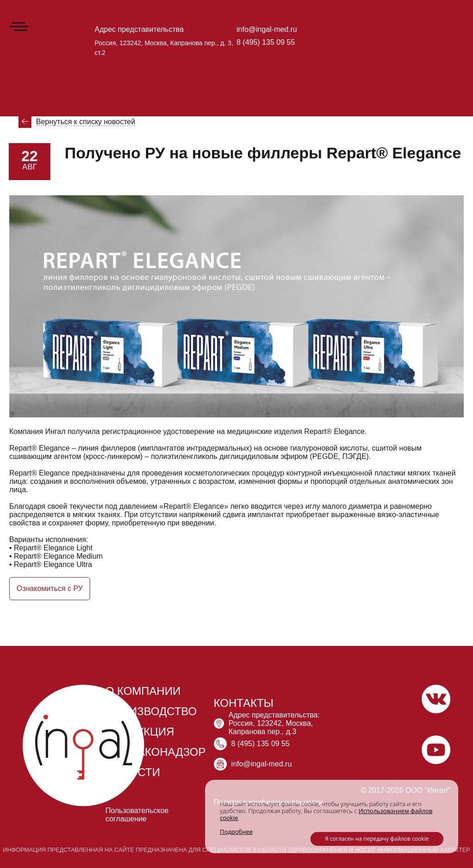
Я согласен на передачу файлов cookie (377, 839)
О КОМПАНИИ (143, 691)
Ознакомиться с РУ (50, 588)
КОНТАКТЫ (244, 703)
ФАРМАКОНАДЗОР (155, 752)
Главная (22, 50)
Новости (65, 102)
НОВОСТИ (133, 772)
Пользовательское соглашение (137, 815)
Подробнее (236, 832)
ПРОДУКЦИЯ (140, 732)
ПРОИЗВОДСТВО (151, 711)
